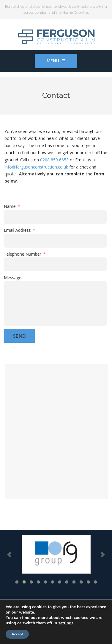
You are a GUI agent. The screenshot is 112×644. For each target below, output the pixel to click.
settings (66, 623)
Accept (17, 634)
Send (21, 336)
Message (14, 278)
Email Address (19, 230)
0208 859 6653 (54, 160)
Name (11, 206)
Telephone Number (24, 254)
